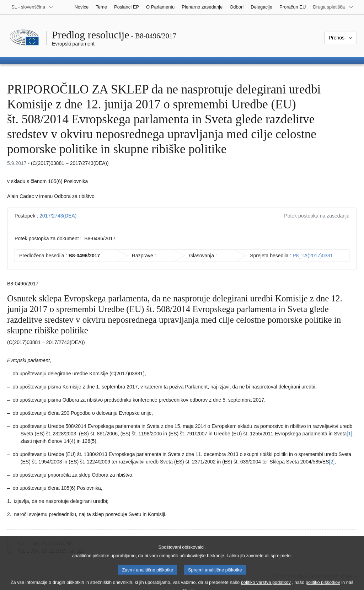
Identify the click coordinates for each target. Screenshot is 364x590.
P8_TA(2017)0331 (313, 256)
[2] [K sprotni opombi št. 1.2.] (332, 462)
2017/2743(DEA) (58, 216)
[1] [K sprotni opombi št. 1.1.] (349, 434)
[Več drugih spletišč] (333, 7)
